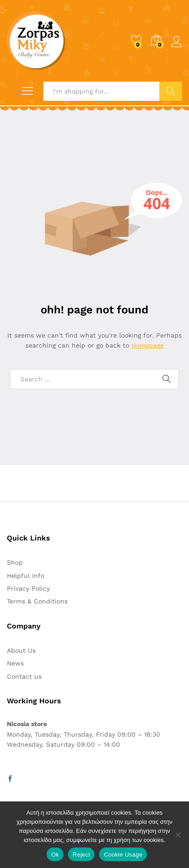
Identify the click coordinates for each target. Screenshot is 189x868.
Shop (15, 562)
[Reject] (178, 835)
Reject (81, 855)
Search (171, 91)
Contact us (24, 676)
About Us (21, 650)
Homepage (148, 345)
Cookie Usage (123, 855)
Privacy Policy (28, 588)
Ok (55, 855)
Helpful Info (26, 576)
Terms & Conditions (37, 601)
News (15, 663)
